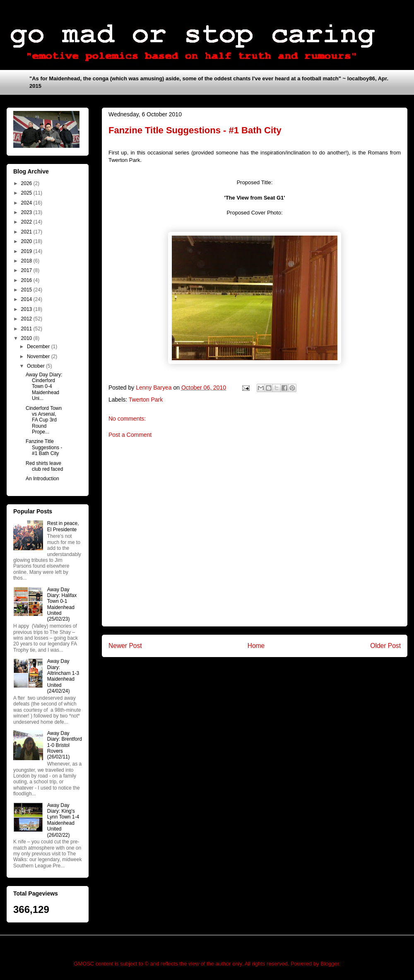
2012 (27, 319)
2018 (27, 261)
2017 (27, 270)
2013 (27, 309)
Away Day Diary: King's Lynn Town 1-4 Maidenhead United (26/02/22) (63, 820)
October (36, 366)
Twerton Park (146, 400)
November (39, 356)
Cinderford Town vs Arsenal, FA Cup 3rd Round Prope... (44, 420)
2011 (27, 329)
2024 (27, 203)
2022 (27, 222)
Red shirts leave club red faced (44, 466)
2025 (27, 193)
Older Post (385, 646)
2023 (27, 212)
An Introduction (42, 479)
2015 (27, 290)
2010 (27, 338)
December (39, 347)
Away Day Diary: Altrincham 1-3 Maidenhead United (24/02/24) (63, 676)
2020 (27, 241)
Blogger (330, 964)
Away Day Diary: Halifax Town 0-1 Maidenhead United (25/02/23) (62, 604)
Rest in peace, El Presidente (63, 526)
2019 (27, 251)
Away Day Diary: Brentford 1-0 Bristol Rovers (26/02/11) (65, 745)
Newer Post (125, 646)
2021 (27, 232)
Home (256, 646)
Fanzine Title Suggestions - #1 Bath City (44, 447)
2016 (27, 280)
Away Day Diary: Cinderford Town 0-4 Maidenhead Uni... (44, 387)
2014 (27, 299)
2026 (27, 183)
